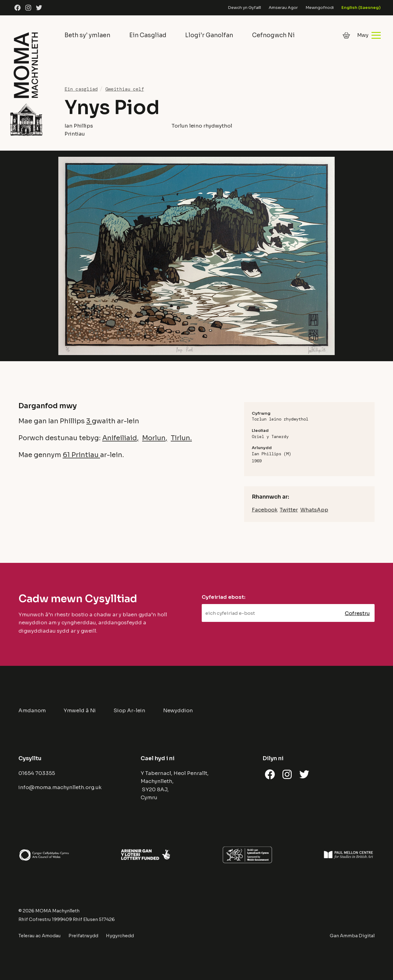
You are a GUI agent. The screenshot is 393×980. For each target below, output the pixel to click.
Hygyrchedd (120, 936)
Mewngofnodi (320, 8)
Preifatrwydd (83, 936)
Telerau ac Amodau (40, 936)
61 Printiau (81, 455)
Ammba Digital (357, 936)
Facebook (265, 510)
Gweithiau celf (125, 89)
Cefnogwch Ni (273, 35)
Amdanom (32, 711)
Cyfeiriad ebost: (224, 597)
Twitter (289, 510)
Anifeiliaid (120, 438)
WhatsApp (314, 510)
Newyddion (178, 711)
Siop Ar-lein (129, 711)
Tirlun (180, 438)
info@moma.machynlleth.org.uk (60, 787)
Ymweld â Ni (80, 711)
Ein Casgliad (148, 35)
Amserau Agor (283, 8)
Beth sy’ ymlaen (87, 35)
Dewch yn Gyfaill (244, 8)
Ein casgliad (81, 89)
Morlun (154, 438)
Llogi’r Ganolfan (209, 35)
